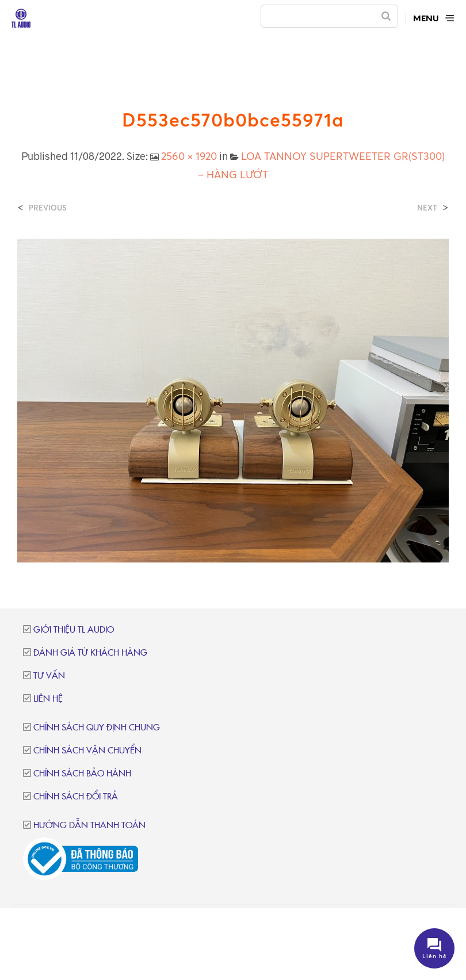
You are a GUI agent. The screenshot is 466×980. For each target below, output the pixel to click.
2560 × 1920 (189, 156)
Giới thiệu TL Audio (74, 630)
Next (427, 208)
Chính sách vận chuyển (87, 751)
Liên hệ (48, 699)
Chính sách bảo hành (82, 774)
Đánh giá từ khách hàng (90, 653)
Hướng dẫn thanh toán (89, 826)
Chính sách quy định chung (97, 728)
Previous (48, 208)
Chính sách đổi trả (76, 797)
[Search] (386, 16)
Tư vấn (49, 676)
